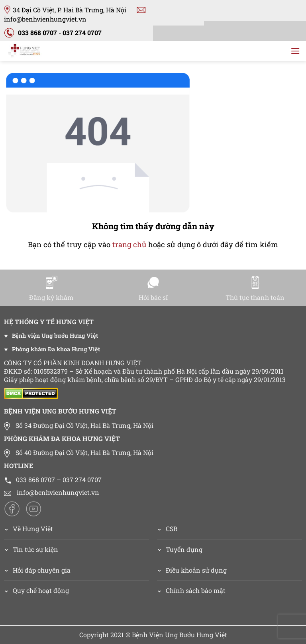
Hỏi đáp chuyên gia (42, 570)
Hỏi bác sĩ (153, 289)
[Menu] (295, 51)
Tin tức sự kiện (35, 549)
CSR (172, 529)
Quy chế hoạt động (41, 590)
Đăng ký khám (51, 289)
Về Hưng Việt (28, 529)
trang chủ (129, 244)
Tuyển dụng (184, 549)
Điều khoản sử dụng (196, 570)
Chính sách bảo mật (196, 590)
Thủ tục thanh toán (255, 289)
